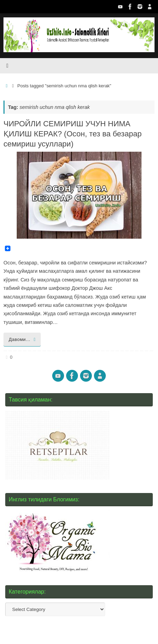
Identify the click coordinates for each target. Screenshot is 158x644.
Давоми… (23, 339)
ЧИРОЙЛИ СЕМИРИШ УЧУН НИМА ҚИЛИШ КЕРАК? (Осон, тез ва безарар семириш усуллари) (73, 134)
